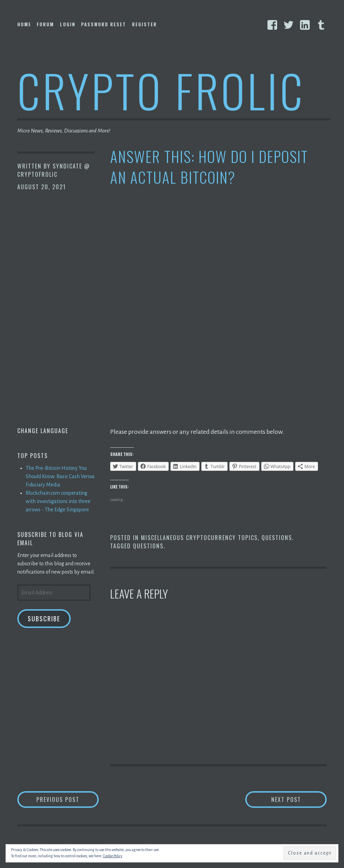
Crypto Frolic (161, 90)
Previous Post (68, 799)
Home (24, 24)
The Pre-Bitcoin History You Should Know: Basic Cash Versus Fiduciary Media (60, 476)
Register (144, 24)
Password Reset (104, 24)
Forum (45, 24)
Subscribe (44, 619)
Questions (277, 538)
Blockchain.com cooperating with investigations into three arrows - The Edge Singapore (58, 501)
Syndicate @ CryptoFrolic (54, 170)
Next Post (299, 799)
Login (68, 24)
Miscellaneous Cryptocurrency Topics (199, 538)
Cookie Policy (113, 856)
